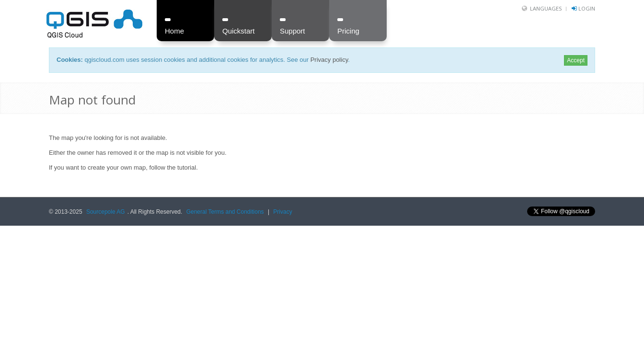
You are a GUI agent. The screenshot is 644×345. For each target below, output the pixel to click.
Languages (546, 8)
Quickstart (239, 31)
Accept (576, 60)
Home (174, 31)
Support (293, 31)
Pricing (348, 31)
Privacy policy (329, 60)
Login (587, 8)
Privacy (282, 212)
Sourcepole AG (106, 212)
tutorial (187, 167)
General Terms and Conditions (225, 212)
